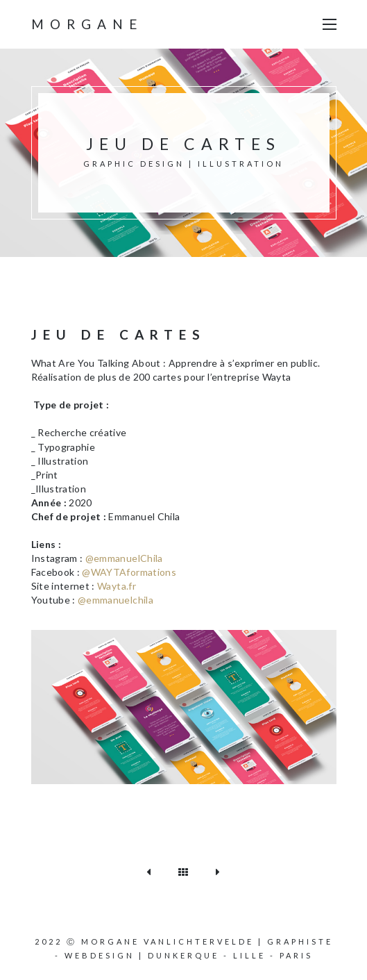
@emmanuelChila (124, 558)
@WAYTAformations (129, 572)
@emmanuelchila (116, 600)
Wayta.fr (117, 586)
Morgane (87, 24)
